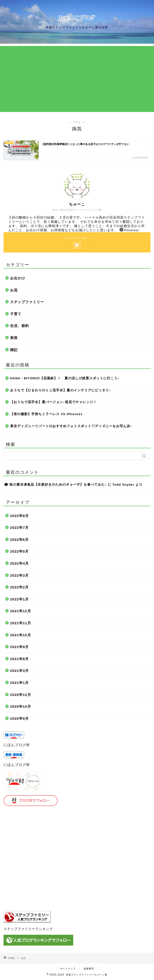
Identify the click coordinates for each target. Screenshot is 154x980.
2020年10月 (21, 706)
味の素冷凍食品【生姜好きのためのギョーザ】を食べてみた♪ (58, 485)
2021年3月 (19, 671)
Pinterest (129, 230)
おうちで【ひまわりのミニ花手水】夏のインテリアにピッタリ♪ (61, 390)
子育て (16, 314)
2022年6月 (19, 540)
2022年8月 (19, 516)
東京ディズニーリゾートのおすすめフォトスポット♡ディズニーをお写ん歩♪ (71, 426)
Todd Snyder (123, 485)
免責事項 (89, 969)
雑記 (14, 350)
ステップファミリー (27, 302)
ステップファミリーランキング (28, 929)
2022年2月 (19, 587)
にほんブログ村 (17, 745)
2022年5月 (19, 551)
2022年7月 (19, 527)
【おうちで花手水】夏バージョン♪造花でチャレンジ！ (53, 402)
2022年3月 (19, 575)
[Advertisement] (77, 79)
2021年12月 (21, 611)
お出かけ (18, 278)
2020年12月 (21, 695)
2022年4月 (19, 563)
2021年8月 (19, 659)
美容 (14, 338)
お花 (14, 290)
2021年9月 (19, 647)
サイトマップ (68, 969)
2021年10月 (21, 635)
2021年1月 (19, 683)
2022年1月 (19, 599)
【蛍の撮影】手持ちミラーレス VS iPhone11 (46, 414)
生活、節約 (20, 326)
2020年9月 (19, 718)
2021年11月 (21, 623)
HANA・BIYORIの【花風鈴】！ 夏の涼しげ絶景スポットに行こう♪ (65, 378)
